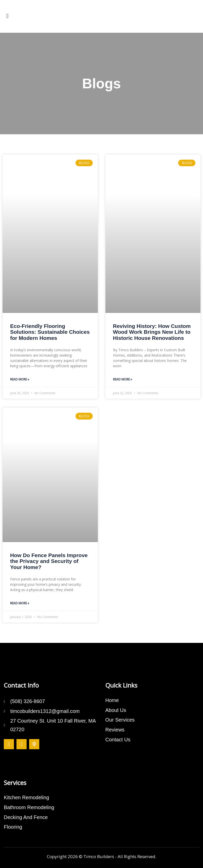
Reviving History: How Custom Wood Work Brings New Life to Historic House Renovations (152, 332)
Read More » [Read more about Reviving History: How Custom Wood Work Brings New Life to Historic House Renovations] (123, 379)
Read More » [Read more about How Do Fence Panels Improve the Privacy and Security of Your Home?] (20, 603)
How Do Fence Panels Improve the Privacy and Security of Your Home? (49, 561)
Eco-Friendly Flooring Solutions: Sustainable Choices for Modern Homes (50, 332)
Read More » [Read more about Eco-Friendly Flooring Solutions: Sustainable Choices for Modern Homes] (20, 379)
